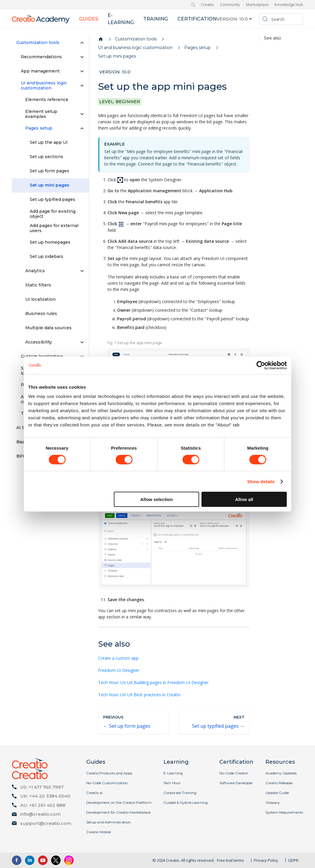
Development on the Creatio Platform (119, 802)
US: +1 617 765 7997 (42, 787)
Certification (197, 19)
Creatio (207, 4)
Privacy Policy (266, 860)
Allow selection (156, 499)
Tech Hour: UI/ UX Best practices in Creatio (139, 695)
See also (273, 38)
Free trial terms (230, 860)
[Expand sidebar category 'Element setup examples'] (82, 114)
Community (230, 4)
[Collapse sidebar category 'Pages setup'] (82, 128)
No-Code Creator (234, 773)
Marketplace (257, 4)
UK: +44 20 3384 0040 (45, 796)
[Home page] (101, 39)
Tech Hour (172, 783)
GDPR (293, 860)
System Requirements (284, 812)
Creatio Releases (279, 783)
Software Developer (236, 783)
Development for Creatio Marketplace (118, 812)
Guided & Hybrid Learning (186, 802)
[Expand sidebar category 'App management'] (82, 71)
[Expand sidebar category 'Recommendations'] (82, 57)
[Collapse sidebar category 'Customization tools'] (82, 43)
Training (156, 19)
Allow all (244, 499)
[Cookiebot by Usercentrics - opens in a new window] (261, 365)
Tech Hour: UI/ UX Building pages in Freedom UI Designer (153, 682)
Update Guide (277, 793)
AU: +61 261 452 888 (43, 805)
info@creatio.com (40, 814)
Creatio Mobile (99, 832)
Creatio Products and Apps (109, 773)
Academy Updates (281, 773)
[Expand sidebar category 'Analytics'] (82, 271)
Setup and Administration (108, 822)
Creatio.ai (94, 793)
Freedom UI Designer (119, 670)
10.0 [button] (244, 19)
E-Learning (173, 773)
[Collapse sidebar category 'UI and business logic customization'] (82, 86)
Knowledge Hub (289, 4)
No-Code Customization (107, 783)
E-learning (121, 19)
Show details (261, 481)
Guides (89, 19)
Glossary (273, 802)
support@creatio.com (46, 823)
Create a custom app (118, 658)
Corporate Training (180, 793)
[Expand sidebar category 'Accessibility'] (82, 342)
